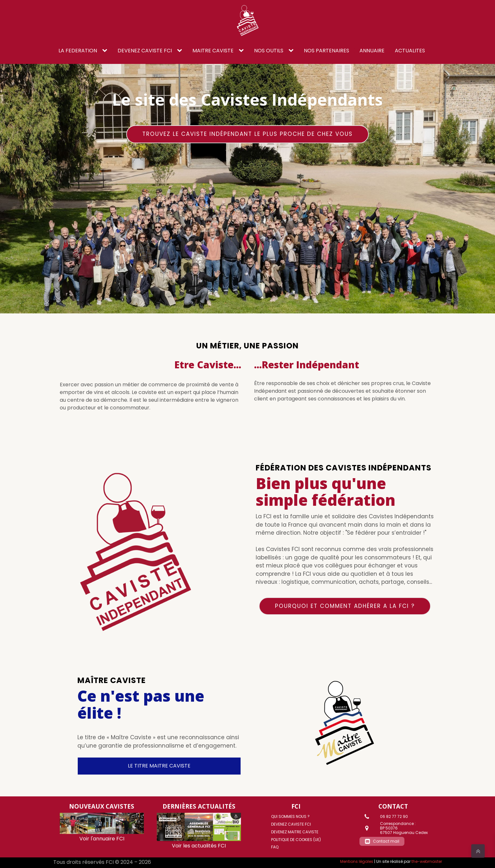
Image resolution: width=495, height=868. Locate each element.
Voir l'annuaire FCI (102, 839)
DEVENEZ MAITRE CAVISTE (295, 832)
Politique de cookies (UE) (296, 840)
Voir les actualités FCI (199, 846)
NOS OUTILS (269, 51)
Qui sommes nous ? (290, 816)
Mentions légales (357, 861)
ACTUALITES (410, 51)
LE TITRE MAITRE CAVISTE (159, 766)
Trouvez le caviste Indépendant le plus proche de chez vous (248, 134)
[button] (382, 841)
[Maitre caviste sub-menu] (243, 51)
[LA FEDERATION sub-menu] (106, 51)
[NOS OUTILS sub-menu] (292, 51)
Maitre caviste (213, 51)
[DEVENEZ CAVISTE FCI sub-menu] (181, 51)
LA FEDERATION (78, 51)
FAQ (275, 847)
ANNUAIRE (372, 51)
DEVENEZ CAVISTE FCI (145, 51)
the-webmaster (427, 861)
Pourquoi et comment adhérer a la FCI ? (345, 606)
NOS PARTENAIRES (327, 51)
